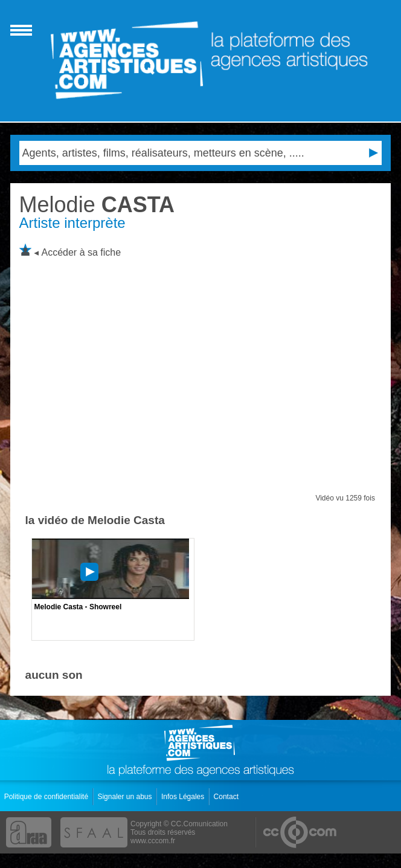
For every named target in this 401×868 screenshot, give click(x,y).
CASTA (97, 205)
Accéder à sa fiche (82, 252)
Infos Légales (184, 797)
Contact (227, 797)
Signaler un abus (125, 797)
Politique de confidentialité (47, 797)
